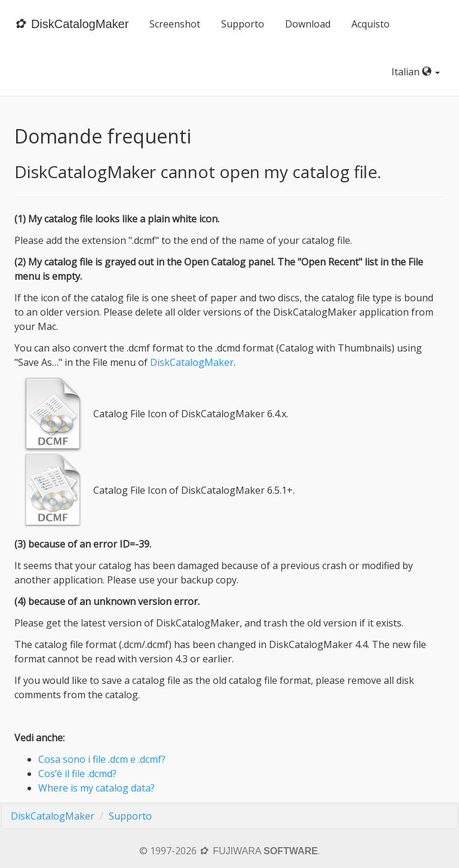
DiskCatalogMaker (192, 362)
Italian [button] (418, 72)
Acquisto (371, 24)
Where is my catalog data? (97, 788)
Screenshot (175, 24)
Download (308, 24)
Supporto (243, 24)
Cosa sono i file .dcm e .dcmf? (102, 759)
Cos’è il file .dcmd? (77, 774)
